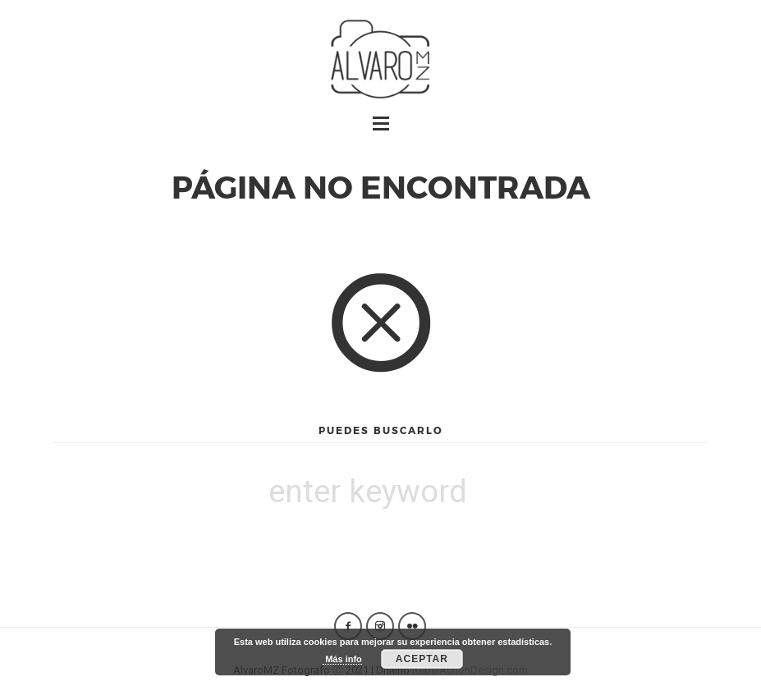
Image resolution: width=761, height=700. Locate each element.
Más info (342, 659)
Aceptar (422, 659)
